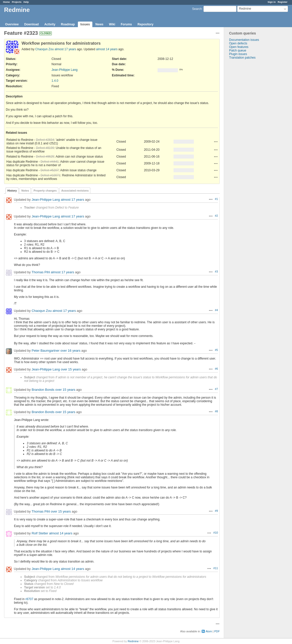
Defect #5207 (50, 170)
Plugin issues (238, 54)
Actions (216, 142)
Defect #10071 (50, 175)
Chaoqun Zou (45, 49)
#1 (216, 199)
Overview (12, 24)
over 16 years (70, 351)
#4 (216, 310)
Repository (145, 24)
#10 (216, 533)
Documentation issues (244, 40)
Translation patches (242, 58)
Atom (209, 631)
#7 (216, 389)
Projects (17, 2)
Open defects (238, 43)
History (12, 191)
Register (283, 2)
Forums (126, 24)
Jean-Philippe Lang (65, 70)
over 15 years (71, 369)
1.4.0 (55, 81)
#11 (216, 568)
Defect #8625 (45, 157)
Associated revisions (75, 191)
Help (26, 2)
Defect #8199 (45, 148)
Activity (50, 24)
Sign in (272, 2)
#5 (216, 350)
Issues (85, 24)
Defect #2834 (45, 140)
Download (31, 24)
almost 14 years (107, 49)
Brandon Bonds (43, 390)
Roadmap (68, 24)
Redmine (133, 641)
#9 (216, 511)
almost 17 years (65, 49)
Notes (25, 191)
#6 (216, 369)
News (99, 24)
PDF (217, 631)
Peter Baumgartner (46, 351)
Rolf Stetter (40, 533)
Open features (239, 47)
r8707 (29, 599)
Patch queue (238, 50)
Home (6, 2)
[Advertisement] (249, 139)
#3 (216, 272)
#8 (216, 411)
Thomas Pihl (41, 272)
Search (197, 9)
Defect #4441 (50, 162)
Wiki (112, 24)
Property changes (45, 191)
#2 (216, 216)
